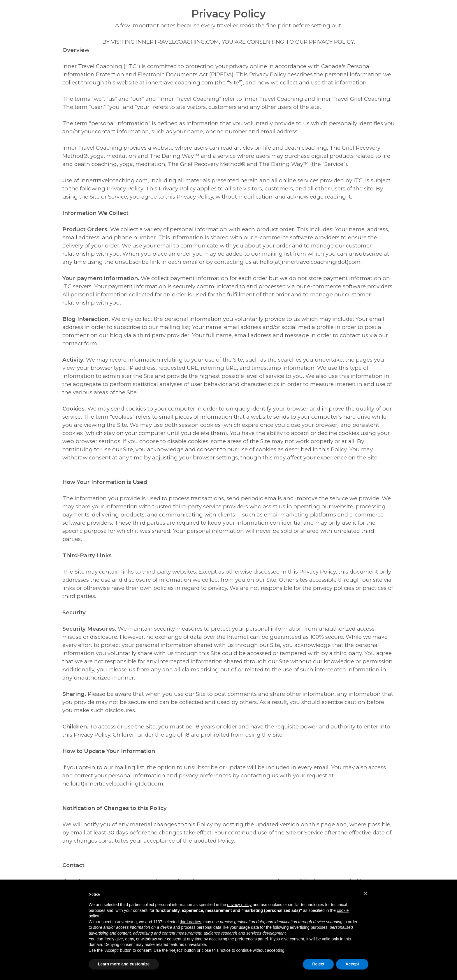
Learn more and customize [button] (124, 964)
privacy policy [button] (239, 905)
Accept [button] (352, 964)
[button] (365, 894)
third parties (190, 922)
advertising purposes (309, 927)
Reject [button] (318, 964)
